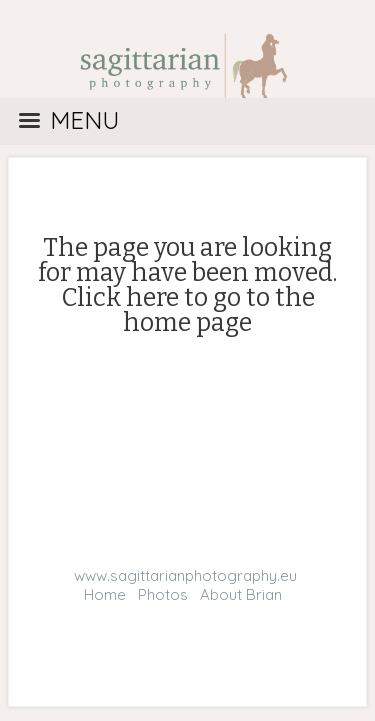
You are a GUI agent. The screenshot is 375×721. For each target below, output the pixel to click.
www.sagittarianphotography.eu (185, 575)
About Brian (241, 594)
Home (105, 594)
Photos (163, 594)
